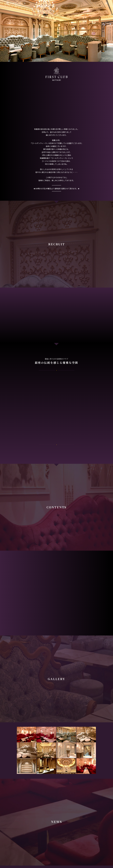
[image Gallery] (27, 735)
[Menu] (106, 3)
